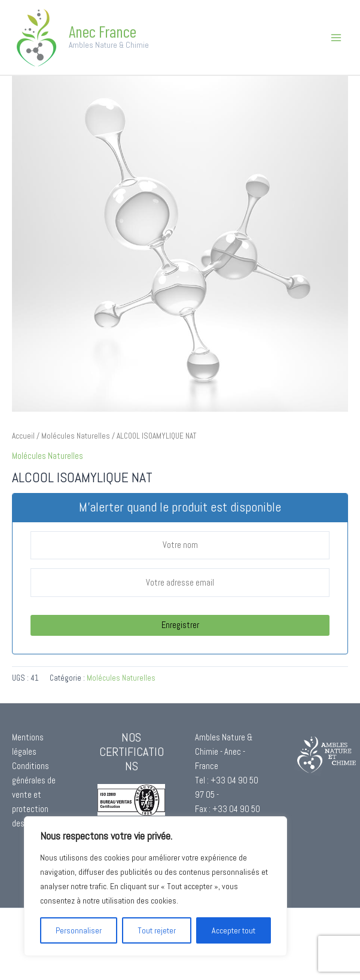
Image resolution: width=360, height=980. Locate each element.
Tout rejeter (157, 930)
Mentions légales (28, 745)
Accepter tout (234, 930)
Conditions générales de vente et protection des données (34, 795)
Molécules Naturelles (76, 436)
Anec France (103, 31)
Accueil (23, 436)
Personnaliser (79, 930)
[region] (155, 886)
